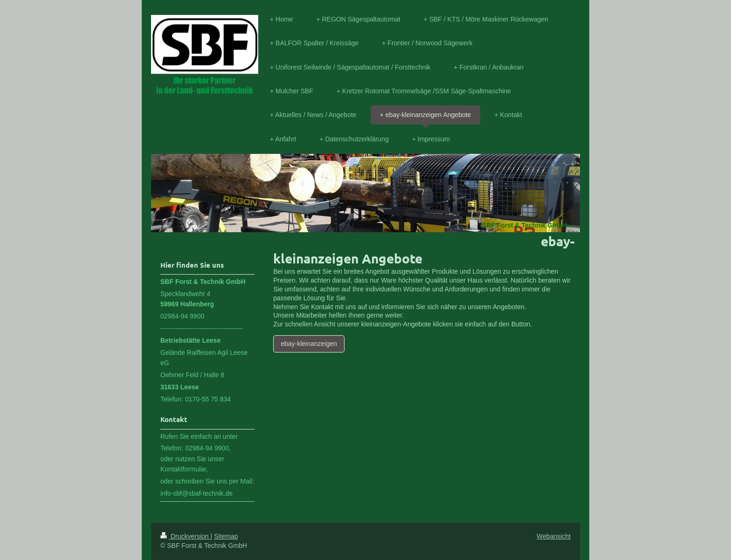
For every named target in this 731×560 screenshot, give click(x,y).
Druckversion (185, 536)
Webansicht (554, 536)
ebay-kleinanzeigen (309, 344)
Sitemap (226, 536)
